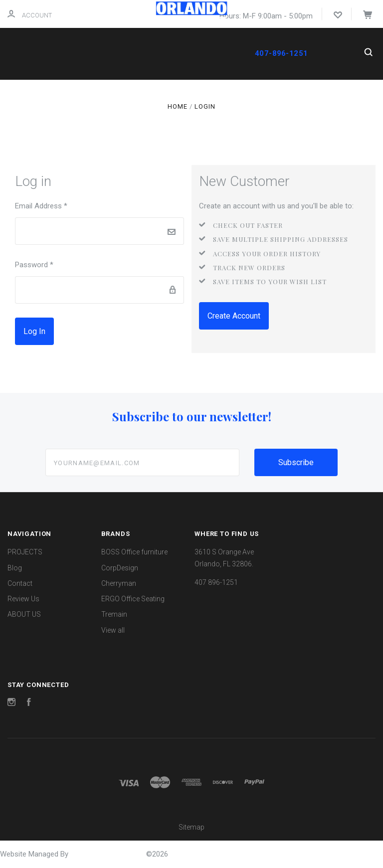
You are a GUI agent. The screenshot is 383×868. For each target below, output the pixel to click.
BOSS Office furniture (134, 552)
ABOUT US (88, 113)
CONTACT (114, 93)
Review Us (23, 599)
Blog (15, 568)
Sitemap (191, 827)
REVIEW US (164, 93)
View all (113, 630)
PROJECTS (137, 113)
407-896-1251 (281, 54)
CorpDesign (120, 568)
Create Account (234, 316)
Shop (64, 93)
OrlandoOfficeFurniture (108, 854)
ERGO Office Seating (133, 599)
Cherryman (119, 583)
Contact (20, 583)
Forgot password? (90, 332)
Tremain (114, 614)
